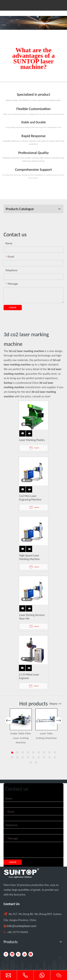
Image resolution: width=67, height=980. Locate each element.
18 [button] (55, 757)
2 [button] (18, 753)
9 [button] (55, 753)
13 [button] (28, 757)
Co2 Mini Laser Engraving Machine (30, 498)
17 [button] (50, 757)
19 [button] (31, 762)
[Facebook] (6, 954)
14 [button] (34, 757)
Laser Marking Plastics (32, 440)
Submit (13, 307)
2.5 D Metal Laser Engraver (29, 676)
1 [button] (12, 753)
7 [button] (44, 753)
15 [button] (39, 757)
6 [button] (39, 753)
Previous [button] (9, 736)
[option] (21, 727)
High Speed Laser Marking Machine (29, 557)
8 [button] (50, 753)
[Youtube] (24, 954)
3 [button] (23, 753)
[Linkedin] (12, 954)
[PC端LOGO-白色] (21, 873)
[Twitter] (18, 954)
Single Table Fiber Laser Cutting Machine (21, 738)
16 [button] (44, 757)
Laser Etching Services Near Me (32, 617)
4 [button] (28, 753)
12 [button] (23, 757)
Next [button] (58, 736)
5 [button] (34, 753)
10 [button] (12, 757)
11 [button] (18, 757)
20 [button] (36, 762)
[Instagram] (31, 954)
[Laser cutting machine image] (33, 23)
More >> (55, 704)
